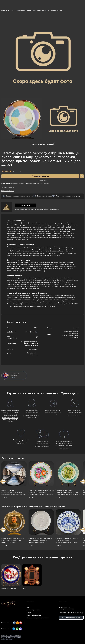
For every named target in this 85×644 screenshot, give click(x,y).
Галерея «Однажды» (9, 10)
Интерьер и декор (25, 10)
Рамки (25, 588)
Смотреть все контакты (71, 618)
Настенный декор (39, 10)
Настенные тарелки (55, 10)
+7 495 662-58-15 (64, 607)
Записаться (25, 205)
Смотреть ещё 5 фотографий (43, 144)
